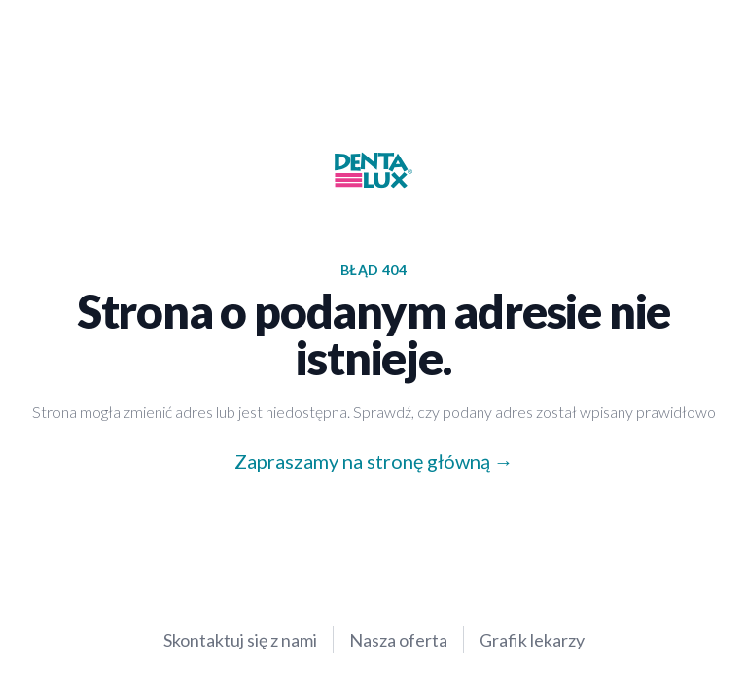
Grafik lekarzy (532, 640)
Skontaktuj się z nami (240, 640)
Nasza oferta (398, 640)
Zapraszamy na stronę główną (362, 461)
